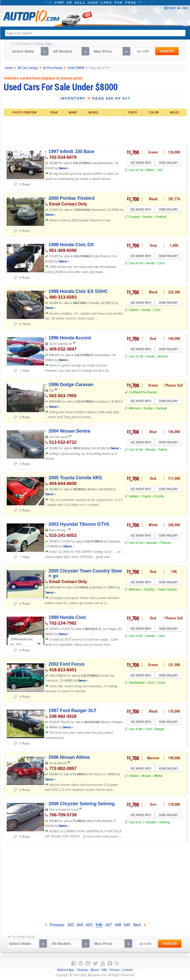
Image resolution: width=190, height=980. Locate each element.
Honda (150, 264)
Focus (161, 683)
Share (172, 8)
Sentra (163, 450)
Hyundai (151, 543)
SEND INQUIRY (169, 163)
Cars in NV (136, 637)
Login (184, 8)
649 (127, 925)
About (95, 970)
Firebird (161, 217)
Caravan (161, 409)
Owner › (64, 168)
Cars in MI (136, 730)
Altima (158, 776)
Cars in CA (136, 171)
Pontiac (148, 217)
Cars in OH (136, 450)
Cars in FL (135, 823)
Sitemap (82, 970)
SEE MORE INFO (140, 163)
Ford (151, 683)
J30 (160, 171)
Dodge (148, 409)
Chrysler (149, 590)
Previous (55, 925)
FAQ (104, 970)
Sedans (134, 311)
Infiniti (150, 171)
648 (118, 925)
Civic (161, 264)
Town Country (167, 590)
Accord (163, 357)
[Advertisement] (95, 130)
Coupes (134, 217)
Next (139, 925)
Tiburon (165, 543)
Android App (66, 970)
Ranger (160, 730)
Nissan (151, 450)
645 (89, 925)
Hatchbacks (137, 683)
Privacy (114, 970)
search (167, 51)
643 (71, 925)
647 (109, 925)
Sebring (164, 823)
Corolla (159, 497)
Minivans (135, 409)
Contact (127, 970)
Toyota (146, 497)
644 (80, 925)
